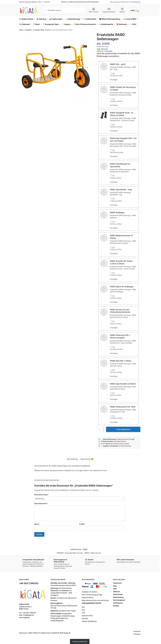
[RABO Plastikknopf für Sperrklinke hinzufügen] (111, 176)
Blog (115, 586)
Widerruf (117, 592)
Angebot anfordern (109, 10)
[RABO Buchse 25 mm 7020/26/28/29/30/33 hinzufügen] (111, 321)
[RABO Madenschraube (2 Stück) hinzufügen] (111, 247)
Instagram (137, 634)
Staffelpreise (136, 2)
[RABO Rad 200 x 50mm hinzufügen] (111, 370)
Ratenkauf (125, 2)
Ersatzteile (28, 30)
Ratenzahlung (118, 597)
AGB (115, 589)
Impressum (117, 583)
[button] (135, 10)
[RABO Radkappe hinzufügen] (111, 222)
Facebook (137, 631)
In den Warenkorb (123, 429)
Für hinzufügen (123, 76)
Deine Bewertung (41, 495)
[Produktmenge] (99, 429)
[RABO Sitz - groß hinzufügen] (111, 73)
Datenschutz (118, 594)
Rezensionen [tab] (87, 459)
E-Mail (82, 524)
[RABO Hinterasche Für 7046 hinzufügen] (111, 416)
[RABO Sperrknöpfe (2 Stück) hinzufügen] (111, 393)
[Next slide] (87, 68)
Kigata (21, 30)
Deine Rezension (41, 504)
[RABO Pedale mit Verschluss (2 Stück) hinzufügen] (111, 99)
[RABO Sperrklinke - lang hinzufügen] (111, 199)
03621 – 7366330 (44, 2)
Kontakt (122, 10)
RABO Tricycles (96, 553)
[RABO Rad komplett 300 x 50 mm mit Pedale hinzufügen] (111, 150)
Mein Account (94, 10)
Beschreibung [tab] (72, 459)
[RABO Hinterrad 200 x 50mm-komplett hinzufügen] (111, 347)
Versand (104, 49)
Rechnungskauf (115, 2)
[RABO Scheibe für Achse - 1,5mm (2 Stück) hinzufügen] (111, 273)
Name (37, 524)
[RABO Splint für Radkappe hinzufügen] (111, 296)
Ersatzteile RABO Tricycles (42, 30)
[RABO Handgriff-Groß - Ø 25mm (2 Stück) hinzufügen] (111, 125)
